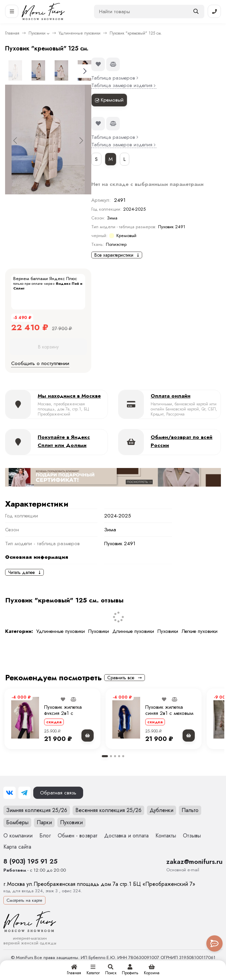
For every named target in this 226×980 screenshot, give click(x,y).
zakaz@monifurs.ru (194, 861)
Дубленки (162, 810)
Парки (44, 822)
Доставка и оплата (126, 836)
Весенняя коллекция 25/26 (108, 810)
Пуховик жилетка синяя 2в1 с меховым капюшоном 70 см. (169, 713)
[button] (105, 756)
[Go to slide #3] (61, 70)
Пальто (190, 810)
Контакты (166, 836)
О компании (18, 836)
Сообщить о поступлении (40, 363)
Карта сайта (17, 847)
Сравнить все (125, 678)
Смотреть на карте (24, 900)
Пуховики (37, 33)
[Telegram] (24, 793)
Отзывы (192, 836)
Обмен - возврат (78, 836)
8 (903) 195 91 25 (30, 861)
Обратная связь (58, 793)
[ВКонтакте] (10, 793)
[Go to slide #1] (15, 70)
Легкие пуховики (200, 631)
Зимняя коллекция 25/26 (37, 810)
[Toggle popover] (214, 943)
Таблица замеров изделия (124, 86)
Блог (45, 836)
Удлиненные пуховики (80, 33)
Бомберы (17, 822)
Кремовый (109, 100)
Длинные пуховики (133, 631)
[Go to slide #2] (38, 70)
